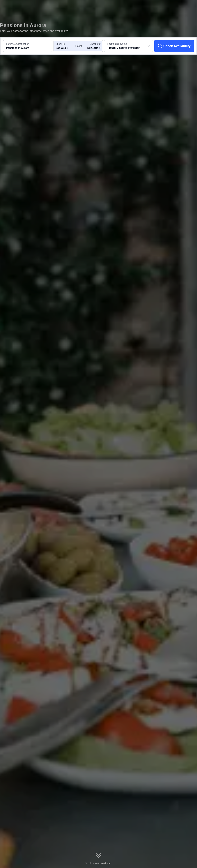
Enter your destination (18, 44)
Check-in (60, 44)
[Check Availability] (174, 46)
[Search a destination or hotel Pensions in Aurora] (28, 46)
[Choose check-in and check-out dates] (66, 46)
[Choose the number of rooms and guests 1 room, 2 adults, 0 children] (129, 46)
